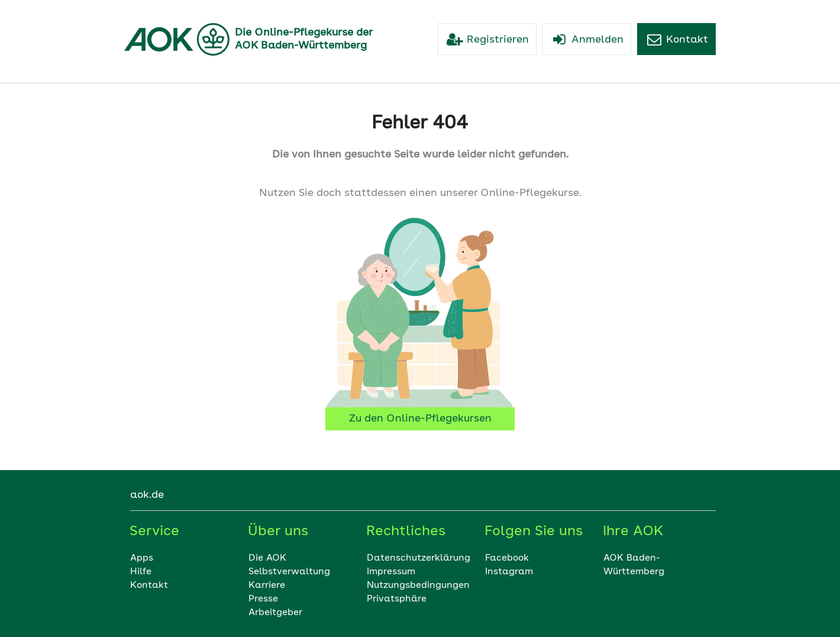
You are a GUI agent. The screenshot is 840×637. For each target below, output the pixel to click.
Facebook (507, 558)
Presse (263, 599)
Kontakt (149, 585)
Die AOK (267, 558)
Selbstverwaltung (289, 572)
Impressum (391, 572)
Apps (142, 558)
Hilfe (141, 572)
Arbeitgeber (275, 613)
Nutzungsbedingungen (418, 585)
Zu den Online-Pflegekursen (420, 419)
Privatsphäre (397, 599)
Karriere (267, 585)
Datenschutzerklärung (419, 558)
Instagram (509, 572)
